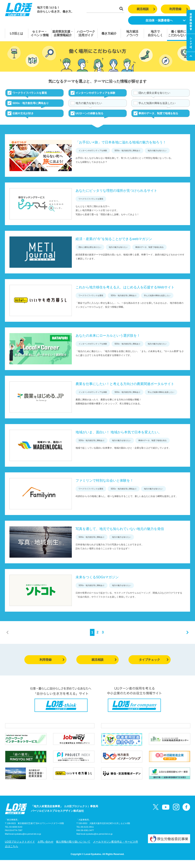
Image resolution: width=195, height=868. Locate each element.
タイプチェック (154, 660)
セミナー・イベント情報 (40, 33)
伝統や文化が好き (23, 113)
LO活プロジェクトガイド (20, 850)
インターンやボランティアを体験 (95, 93)
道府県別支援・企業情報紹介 (63, 33)
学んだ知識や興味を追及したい (157, 103)
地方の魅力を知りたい (89, 103)
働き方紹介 (109, 33)
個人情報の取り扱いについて (73, 850)
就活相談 (146, 9)
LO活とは (16, 33)
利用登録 (179, 9)
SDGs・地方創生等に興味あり (31, 103)
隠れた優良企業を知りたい (154, 93)
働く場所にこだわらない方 (179, 33)
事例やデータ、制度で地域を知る (158, 113)
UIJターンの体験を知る (90, 113)
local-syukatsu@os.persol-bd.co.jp (25, 842)
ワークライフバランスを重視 (30, 93)
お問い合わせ (46, 850)
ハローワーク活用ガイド (86, 33)
